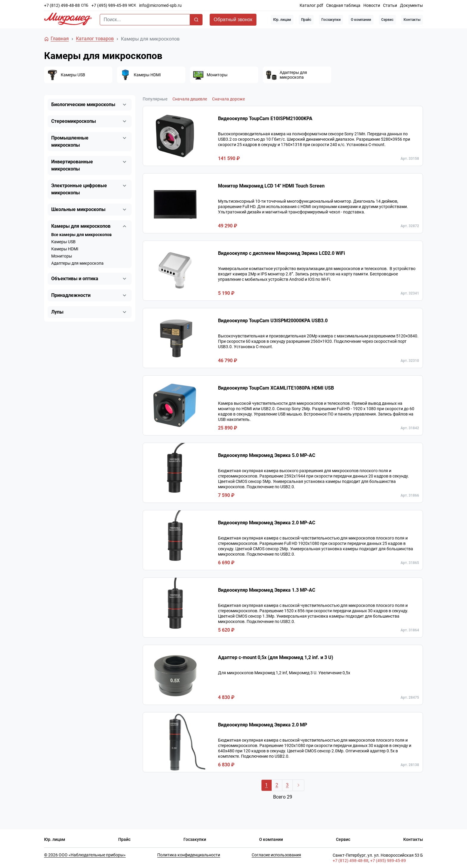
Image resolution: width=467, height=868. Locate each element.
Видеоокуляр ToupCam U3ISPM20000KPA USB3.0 (273, 321)
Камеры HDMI (65, 249)
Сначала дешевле (190, 99)
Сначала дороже (228, 99)
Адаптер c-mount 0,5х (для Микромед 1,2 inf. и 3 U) (276, 657)
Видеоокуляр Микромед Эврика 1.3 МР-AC (267, 590)
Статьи (390, 5)
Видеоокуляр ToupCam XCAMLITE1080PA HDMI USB (276, 388)
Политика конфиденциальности (189, 855)
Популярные (155, 99)
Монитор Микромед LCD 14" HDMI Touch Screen (271, 186)
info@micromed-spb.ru (160, 5)
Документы (411, 5)
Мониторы (62, 256)
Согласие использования (276, 855)
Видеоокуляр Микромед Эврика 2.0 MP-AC (267, 523)
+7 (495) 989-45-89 (109, 5)
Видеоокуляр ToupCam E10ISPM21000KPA (265, 118)
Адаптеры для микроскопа (77, 263)
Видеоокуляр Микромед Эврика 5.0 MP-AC (267, 455)
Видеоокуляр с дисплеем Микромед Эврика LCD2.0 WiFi (281, 253)
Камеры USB (63, 242)
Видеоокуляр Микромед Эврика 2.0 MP (263, 725)
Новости (372, 5)
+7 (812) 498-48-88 (62, 5)
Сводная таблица (343, 5)
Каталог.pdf (311, 5)
